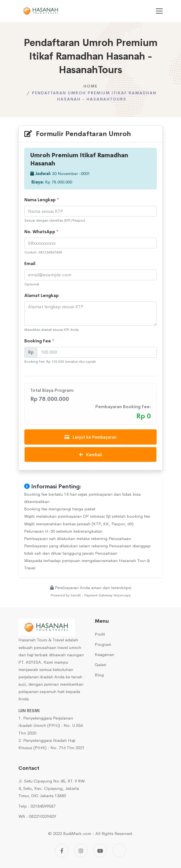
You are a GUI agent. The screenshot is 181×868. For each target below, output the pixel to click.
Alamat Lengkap (42, 295)
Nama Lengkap (42, 200)
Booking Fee (39, 341)
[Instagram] (81, 850)
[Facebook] (62, 850)
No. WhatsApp (41, 232)
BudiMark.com (77, 833)
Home (90, 86)
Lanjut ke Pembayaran (90, 437)
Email (30, 264)
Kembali (91, 455)
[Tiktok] (119, 850)
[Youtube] (100, 850)
